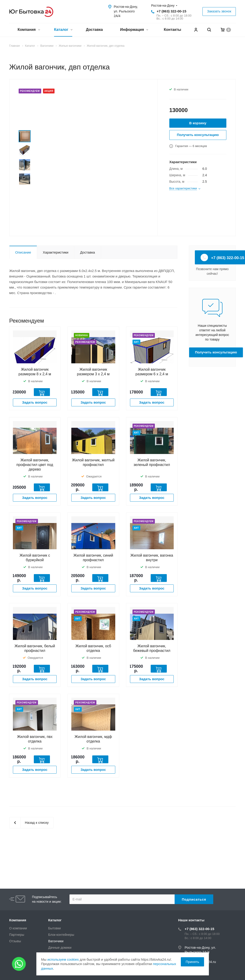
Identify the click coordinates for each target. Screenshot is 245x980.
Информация (134, 30)
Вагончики (56, 941)
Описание (23, 252)
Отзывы (15, 941)
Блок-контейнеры (61, 935)
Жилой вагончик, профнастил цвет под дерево (35, 465)
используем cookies (63, 959)
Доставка (94, 30)
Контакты (172, 30)
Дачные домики (60, 948)
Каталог (63, 30)
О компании (18, 928)
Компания (29, 30)
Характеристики (56, 252)
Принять (192, 962)
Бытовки (55, 928)
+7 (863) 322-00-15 (171, 11)
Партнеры (17, 935)
